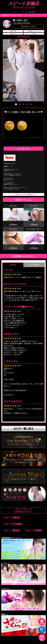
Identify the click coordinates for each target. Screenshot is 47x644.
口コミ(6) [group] (13, 265)
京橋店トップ (16, 12)
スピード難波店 (12, 530)
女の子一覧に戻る (24, 429)
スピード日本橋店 (13, 524)
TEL (42, 630)
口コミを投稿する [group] (34, 265)
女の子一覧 (25, 12)
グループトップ (6, 12)
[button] (16, 104)
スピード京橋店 (23, 4)
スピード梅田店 (12, 517)
